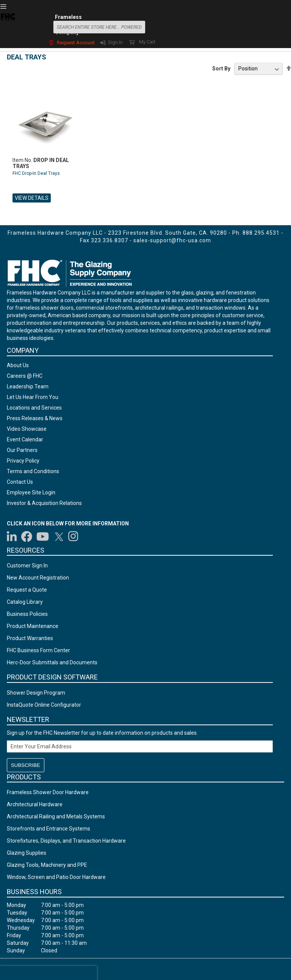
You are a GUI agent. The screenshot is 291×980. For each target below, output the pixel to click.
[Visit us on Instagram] (74, 536)
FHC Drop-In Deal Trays (36, 173)
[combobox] (99, 27)
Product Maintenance (33, 626)
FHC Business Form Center (38, 650)
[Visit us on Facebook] (27, 536)
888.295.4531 (261, 233)
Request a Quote (27, 590)
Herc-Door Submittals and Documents (52, 662)
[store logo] (8, 26)
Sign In (115, 42)
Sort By (221, 69)
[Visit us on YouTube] (43, 536)
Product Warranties (30, 638)
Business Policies (27, 614)
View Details (32, 198)
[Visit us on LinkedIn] (12, 536)
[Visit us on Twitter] (59, 536)
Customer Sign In (27, 566)
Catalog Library (25, 602)
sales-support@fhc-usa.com (172, 240)
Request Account (76, 43)
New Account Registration (38, 578)
